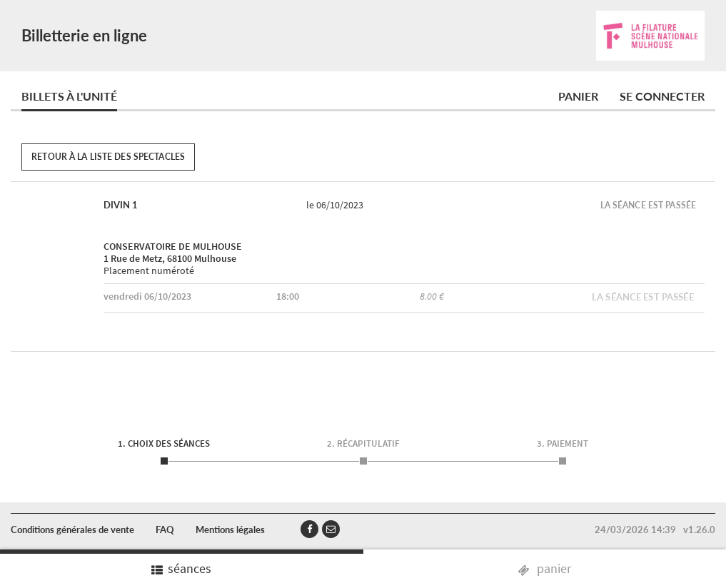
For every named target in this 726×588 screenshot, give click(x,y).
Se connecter (662, 96)
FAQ (165, 529)
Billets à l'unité (69, 96)
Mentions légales (230, 529)
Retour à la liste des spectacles (108, 157)
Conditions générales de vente (72, 529)
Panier (578, 96)
